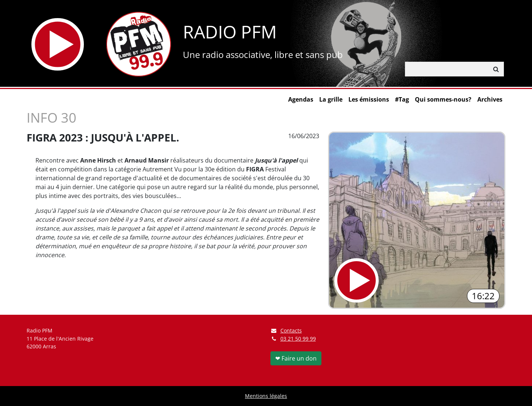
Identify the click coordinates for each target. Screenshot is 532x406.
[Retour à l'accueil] (139, 44)
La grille (331, 99)
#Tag (402, 99)
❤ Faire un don (296, 358)
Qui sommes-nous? (443, 99)
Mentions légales (266, 396)
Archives (490, 99)
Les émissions (369, 99)
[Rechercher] (447, 69)
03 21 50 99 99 (298, 339)
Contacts (286, 330)
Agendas (301, 99)
